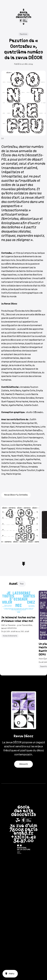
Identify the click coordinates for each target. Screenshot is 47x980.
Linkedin (20, 974)
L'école (23, 890)
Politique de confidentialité (23, 932)
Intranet (23, 875)
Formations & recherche (23, 895)
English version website (24, 958)
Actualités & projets (23, 911)
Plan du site (23, 947)
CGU (23, 923)
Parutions (23, 34)
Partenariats (24, 907)
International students (24, 916)
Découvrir (23, 764)
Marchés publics (24, 942)
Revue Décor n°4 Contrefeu (16, 495)
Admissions (23, 899)
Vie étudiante (23, 903)
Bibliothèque (24, 879)
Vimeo (34, 974)
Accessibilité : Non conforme (24, 963)
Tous (22, 584)
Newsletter (24, 871)
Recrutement (24, 937)
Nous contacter (24, 883)
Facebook (27, 974)
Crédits (23, 928)
